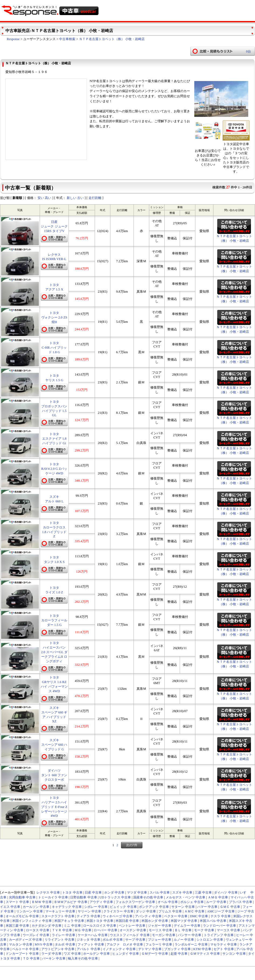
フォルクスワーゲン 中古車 (135, 902)
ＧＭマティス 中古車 (205, 954)
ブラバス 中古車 (241, 902)
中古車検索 (67, 39)
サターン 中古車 (183, 907)
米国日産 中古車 (127, 921)
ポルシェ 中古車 (192, 902)
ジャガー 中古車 (160, 926)
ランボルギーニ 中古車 (191, 944)
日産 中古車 (93, 892)
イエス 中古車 (10, 907)
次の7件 (132, 845)
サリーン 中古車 (89, 911)
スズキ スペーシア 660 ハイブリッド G (54, 745)
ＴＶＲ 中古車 (62, 930)
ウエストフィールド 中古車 (130, 935)
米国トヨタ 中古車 (100, 921)
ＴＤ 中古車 (31, 958)
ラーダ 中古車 (51, 954)
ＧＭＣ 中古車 (230, 907)
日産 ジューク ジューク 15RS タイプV (54, 226)
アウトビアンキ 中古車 (58, 949)
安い (41, 198)
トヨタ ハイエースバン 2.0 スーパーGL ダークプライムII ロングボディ (54, 652)
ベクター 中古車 (176, 916)
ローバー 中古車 (105, 930)
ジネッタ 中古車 (88, 940)
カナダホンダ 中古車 (47, 926)
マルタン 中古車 (21, 944)
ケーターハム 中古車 (93, 935)
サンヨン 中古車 (234, 954)
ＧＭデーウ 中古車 (155, 954)
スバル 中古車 (160, 892)
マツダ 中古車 (137, 892)
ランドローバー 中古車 (220, 926)
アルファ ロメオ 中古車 (125, 944)
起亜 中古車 (179, 954)
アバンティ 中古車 (148, 916)
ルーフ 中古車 (216, 902)
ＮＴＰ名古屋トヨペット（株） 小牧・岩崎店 (112, 39)
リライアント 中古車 (59, 940)
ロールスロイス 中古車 (100, 926)
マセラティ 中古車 (224, 944)
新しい (72, 198)
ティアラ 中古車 (88, 916)
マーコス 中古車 (228, 930)
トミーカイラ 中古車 (53, 897)
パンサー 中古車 (190, 935)
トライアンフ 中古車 (219, 935)
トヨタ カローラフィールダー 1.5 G (54, 620)
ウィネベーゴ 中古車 (118, 916)
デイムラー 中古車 (187, 926)
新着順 (17, 198)
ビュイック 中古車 (123, 907)
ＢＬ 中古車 (183, 930)
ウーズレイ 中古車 (36, 935)
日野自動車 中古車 (84, 897)
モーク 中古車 (204, 930)
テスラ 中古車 (221, 916)
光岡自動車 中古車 (22, 897)
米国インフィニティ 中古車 (32, 921)
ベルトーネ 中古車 (25, 949)
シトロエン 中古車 (210, 940)
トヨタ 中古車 (72, 892)
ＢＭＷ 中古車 (42, 902)
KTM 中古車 (202, 949)
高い (48, 198)
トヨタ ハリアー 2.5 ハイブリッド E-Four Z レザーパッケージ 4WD (54, 807)
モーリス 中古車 (160, 930)
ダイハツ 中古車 (226, 892)
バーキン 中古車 (54, 958)
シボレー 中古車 (96, 907)
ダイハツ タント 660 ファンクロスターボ (54, 775)
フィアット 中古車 (91, 944)
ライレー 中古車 (64, 935)
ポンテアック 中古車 (154, 907)
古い (80, 198)
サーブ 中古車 (135, 940)
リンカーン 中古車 (30, 911)
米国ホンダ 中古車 (155, 921)
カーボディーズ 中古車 (25, 940)
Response (13, 39)
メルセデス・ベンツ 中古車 (186, 897)
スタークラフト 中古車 (58, 916)
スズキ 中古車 (182, 892)
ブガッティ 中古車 (177, 949)
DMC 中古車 (199, 916)
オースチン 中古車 (133, 930)
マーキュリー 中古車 (60, 911)
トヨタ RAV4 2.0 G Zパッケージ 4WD (54, 469)
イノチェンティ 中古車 (119, 949)
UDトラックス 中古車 (115, 897)
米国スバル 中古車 (213, 921)
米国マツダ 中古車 (184, 921)
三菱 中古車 (203, 892)
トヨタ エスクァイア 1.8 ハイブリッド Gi (54, 439)
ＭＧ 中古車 (83, 930)
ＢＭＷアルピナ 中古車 (71, 902)
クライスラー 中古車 (118, 911)
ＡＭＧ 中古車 (218, 897)
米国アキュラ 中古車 (69, 921)
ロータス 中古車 (38, 930)
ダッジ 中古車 (146, 911)
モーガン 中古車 (164, 935)
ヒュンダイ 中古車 (126, 954)
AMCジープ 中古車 (221, 911)
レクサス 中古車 (48, 892)
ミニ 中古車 (72, 926)
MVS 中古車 (44, 944)
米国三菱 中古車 (17, 926)
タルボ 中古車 (65, 944)
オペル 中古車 (168, 902)
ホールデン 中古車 (96, 954)
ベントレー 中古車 (132, 926)
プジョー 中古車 (160, 940)
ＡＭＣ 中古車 (194, 911)
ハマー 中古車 (207, 907)
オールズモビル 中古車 (22, 916)
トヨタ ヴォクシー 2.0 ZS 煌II (54, 317)
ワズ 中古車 (72, 954)
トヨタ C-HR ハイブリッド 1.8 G (54, 348)
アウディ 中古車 (101, 902)
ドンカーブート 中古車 (22, 954)
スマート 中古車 (17, 902)
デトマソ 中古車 (150, 949)
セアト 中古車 (224, 949)
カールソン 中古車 (36, 907)
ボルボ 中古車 (113, 940)
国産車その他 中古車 (148, 897)
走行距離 (95, 198)
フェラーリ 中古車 (159, 944)
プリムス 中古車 (170, 911)
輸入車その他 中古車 (83, 958)
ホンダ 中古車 (114, 892)
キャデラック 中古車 (67, 907)
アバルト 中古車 (88, 949)
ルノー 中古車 (184, 940)
